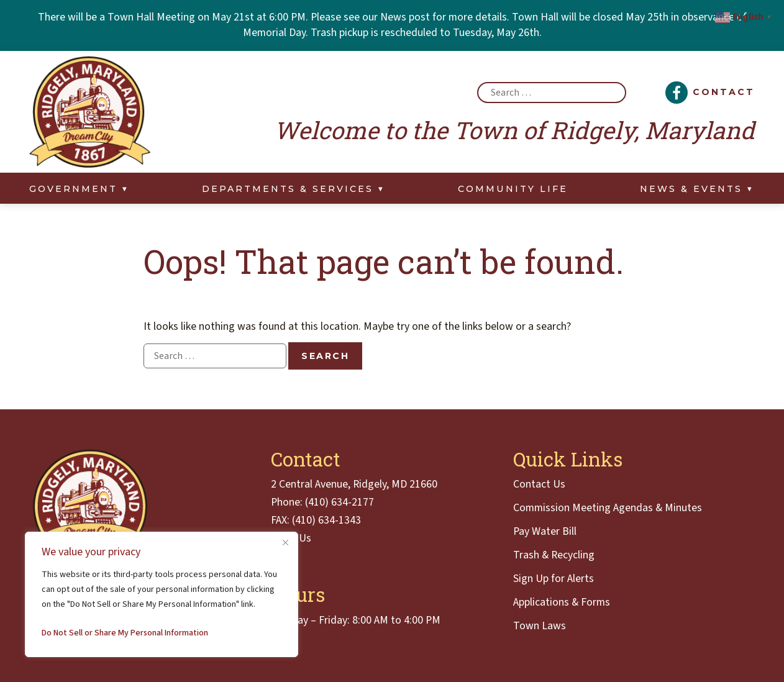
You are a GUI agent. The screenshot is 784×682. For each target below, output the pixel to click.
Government (73, 189)
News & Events (691, 189)
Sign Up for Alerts (554, 579)
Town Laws (540, 626)
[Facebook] (677, 93)
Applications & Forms (562, 602)
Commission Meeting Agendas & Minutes (608, 508)
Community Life (513, 189)
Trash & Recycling (554, 555)
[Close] (285, 542)
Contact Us (539, 484)
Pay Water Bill (545, 532)
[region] (162, 594)
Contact (724, 92)
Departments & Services (288, 189)
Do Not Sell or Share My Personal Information (125, 633)
